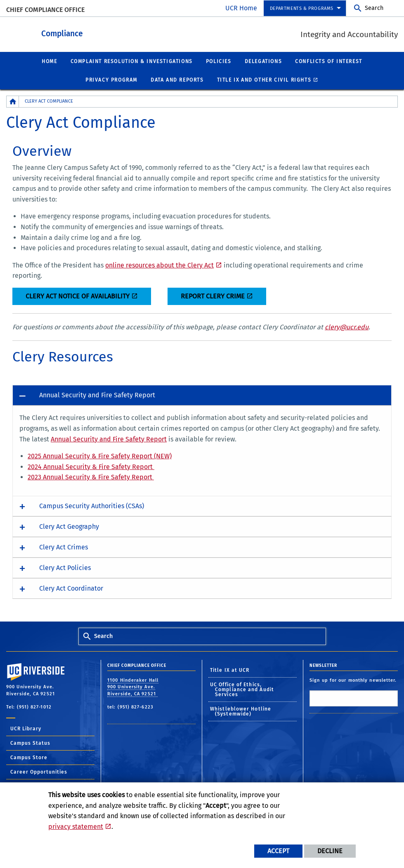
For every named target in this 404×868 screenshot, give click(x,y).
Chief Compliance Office (45, 10)
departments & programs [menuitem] (302, 8)
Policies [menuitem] (219, 61)
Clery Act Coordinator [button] (71, 588)
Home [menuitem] (49, 61)
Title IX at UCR (230, 670)
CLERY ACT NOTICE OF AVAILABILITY (78, 296)
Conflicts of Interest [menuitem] (329, 61)
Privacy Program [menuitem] (111, 80)
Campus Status (30, 743)
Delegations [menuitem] (263, 61)
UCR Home (241, 8)
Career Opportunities (39, 772)
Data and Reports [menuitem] (177, 80)
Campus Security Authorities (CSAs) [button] (92, 506)
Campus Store (29, 757)
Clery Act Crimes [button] (64, 547)
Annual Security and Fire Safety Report (109, 439)
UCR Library (26, 728)
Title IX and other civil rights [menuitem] (264, 80)
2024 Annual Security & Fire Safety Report (91, 466)
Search (374, 8)
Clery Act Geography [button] (69, 526)
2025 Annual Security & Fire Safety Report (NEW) (100, 456)
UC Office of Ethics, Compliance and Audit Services (242, 689)
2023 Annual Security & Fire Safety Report (91, 477)
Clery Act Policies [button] (65, 567)
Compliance (107, 32)
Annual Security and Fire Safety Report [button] (97, 395)
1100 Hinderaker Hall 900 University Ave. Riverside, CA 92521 (133, 687)
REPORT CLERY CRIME (213, 296)
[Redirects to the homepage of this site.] (13, 101)
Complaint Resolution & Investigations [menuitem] (132, 61)
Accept (278, 851)
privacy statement (76, 827)
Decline (330, 851)
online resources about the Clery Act (159, 265)
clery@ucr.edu (347, 327)
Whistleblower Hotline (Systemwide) (241, 711)
